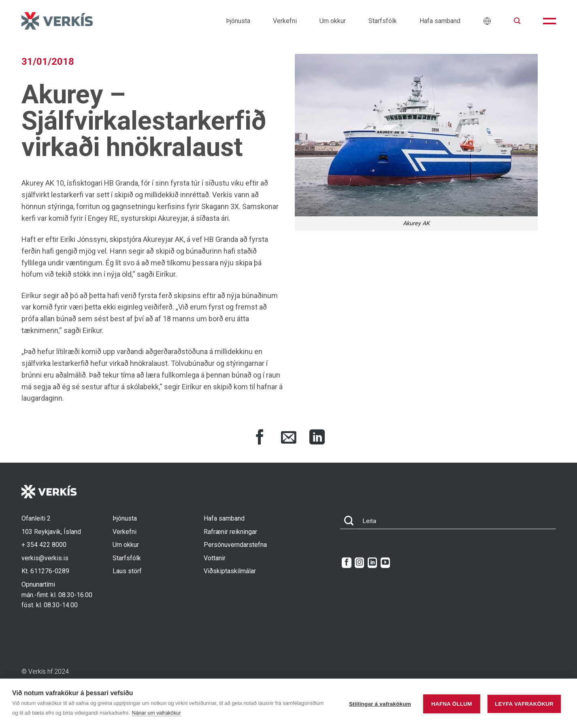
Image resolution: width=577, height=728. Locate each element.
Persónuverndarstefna (235, 545)
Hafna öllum (450, 703)
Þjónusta (238, 21)
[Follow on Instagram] (359, 563)
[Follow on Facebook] (346, 563)
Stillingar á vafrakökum (378, 703)
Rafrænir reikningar (230, 532)
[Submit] (349, 521)
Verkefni (285, 21)
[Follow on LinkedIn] (372, 563)
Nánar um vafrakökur (199, 713)
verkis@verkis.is (45, 558)
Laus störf (127, 571)
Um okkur (333, 21)
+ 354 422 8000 (44, 545)
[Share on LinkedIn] (317, 438)
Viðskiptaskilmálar (230, 571)
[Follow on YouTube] (385, 563)
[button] (517, 21)
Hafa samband (440, 21)
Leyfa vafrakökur (524, 703)
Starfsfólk (383, 21)
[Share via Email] (289, 438)
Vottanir (215, 558)
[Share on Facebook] (260, 438)
